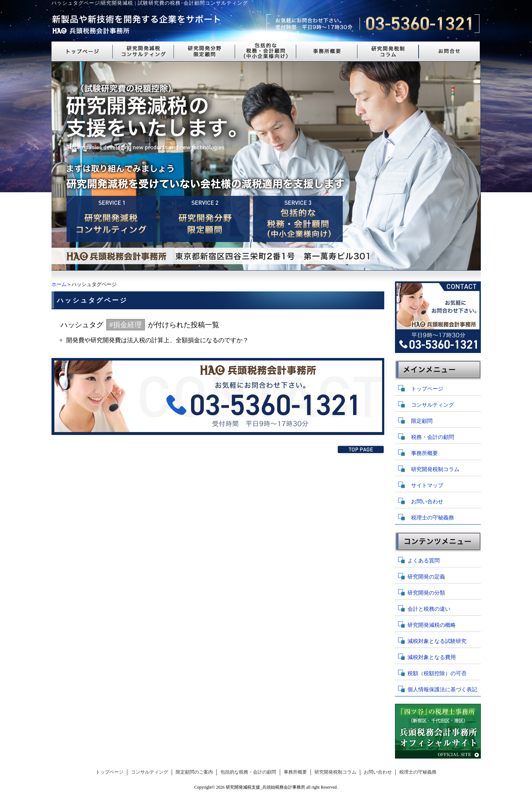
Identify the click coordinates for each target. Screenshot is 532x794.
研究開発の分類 (426, 593)
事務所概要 (424, 453)
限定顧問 (422, 421)
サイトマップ (427, 485)
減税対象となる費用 (432, 657)
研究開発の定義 (426, 577)
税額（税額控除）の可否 (437, 673)
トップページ (427, 389)
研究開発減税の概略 (432, 625)
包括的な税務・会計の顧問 (248, 772)
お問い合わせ (427, 502)
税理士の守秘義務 (433, 518)
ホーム (59, 284)
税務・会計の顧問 (433, 437)
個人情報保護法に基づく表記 (442, 689)
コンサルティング (433, 405)
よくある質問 (424, 561)
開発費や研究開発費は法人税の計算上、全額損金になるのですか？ (157, 340)
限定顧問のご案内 (194, 772)
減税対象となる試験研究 (437, 641)
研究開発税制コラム (435, 469)
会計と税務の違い (429, 609)
